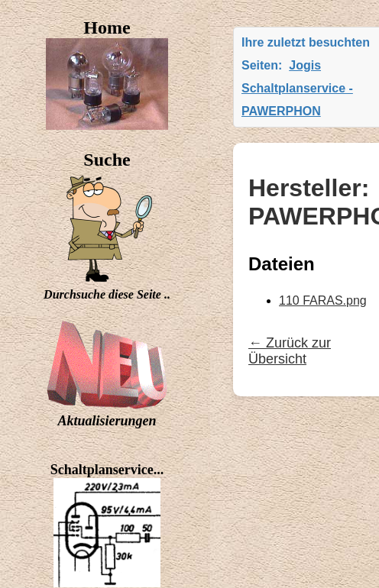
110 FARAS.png (323, 300)
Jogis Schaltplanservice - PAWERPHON (297, 88)
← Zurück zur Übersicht (290, 351)
